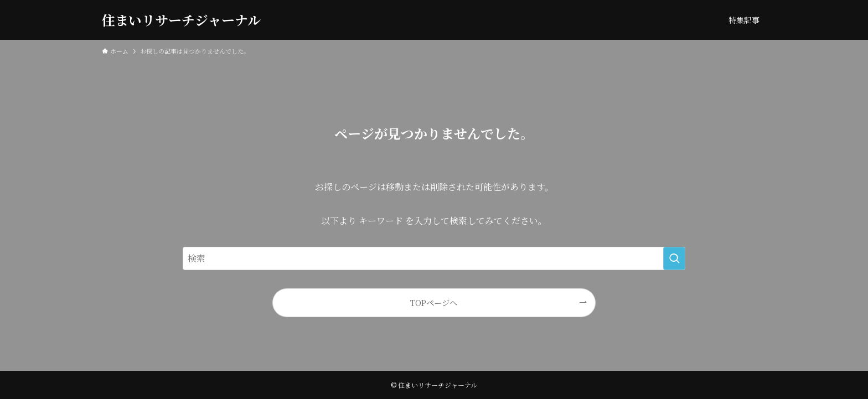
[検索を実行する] (674, 258)
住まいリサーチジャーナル (181, 20)
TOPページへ (434, 302)
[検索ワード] (434, 258)
